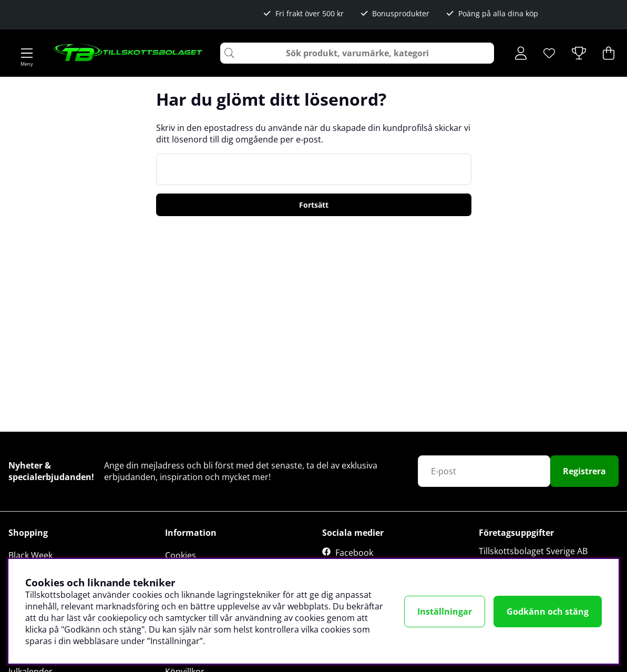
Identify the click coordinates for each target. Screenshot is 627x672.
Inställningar (445, 612)
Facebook (354, 553)
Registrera (584, 471)
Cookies (181, 555)
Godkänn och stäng (548, 612)
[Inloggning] (521, 53)
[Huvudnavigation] (27, 53)
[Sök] (357, 53)
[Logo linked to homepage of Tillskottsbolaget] (129, 53)
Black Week (30, 555)
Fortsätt (314, 205)
